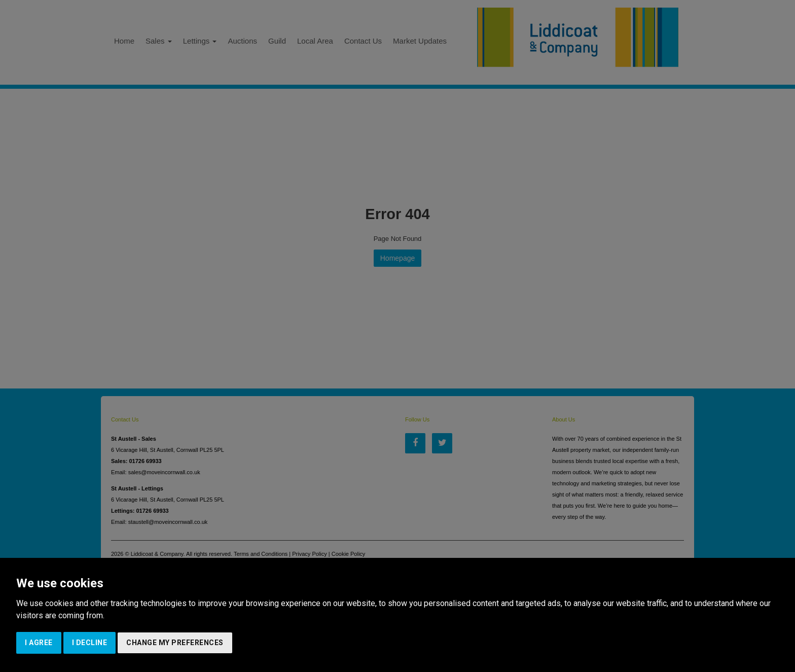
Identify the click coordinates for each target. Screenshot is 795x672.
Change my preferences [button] (175, 643)
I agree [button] (39, 643)
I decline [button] (90, 643)
